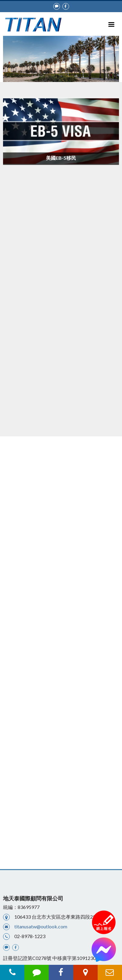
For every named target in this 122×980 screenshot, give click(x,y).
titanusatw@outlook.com (41, 926)
